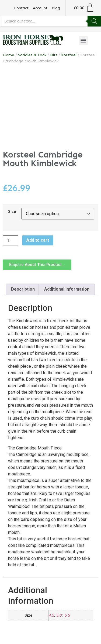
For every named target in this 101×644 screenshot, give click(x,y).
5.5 (67, 615)
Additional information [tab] (67, 289)
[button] (83, 40)
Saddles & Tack (32, 55)
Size (12, 212)
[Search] (94, 21)
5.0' (59, 615)
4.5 (51, 615)
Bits (54, 55)
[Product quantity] (11, 240)
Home (8, 55)
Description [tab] (23, 289)
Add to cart (38, 240)
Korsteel (69, 55)
